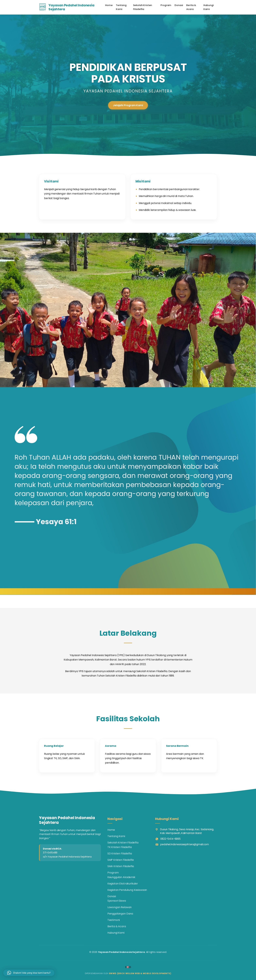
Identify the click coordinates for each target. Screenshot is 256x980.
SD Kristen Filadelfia (120, 853)
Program (166, 5)
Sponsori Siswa (117, 901)
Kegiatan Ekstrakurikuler (123, 884)
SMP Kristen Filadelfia (121, 860)
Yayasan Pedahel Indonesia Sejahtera (71, 7)
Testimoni (114, 920)
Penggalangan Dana (120, 914)
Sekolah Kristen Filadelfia (143, 7)
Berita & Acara (191, 7)
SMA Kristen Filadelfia (121, 866)
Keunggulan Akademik (121, 877)
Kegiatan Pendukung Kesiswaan (127, 890)
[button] (29, 973)
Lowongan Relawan (120, 907)
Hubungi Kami (209, 7)
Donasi (179, 5)
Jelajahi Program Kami (128, 105)
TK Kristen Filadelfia (120, 847)
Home (109, 5)
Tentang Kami (121, 7)
